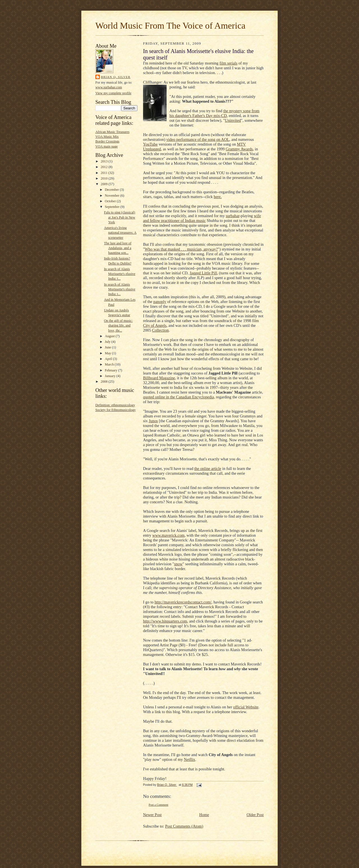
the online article (208, 469)
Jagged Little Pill (203, 273)
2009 (105, 184)
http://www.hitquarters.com (165, 621)
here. (218, 197)
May (109, 353)
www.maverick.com (168, 535)
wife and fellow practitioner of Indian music (202, 218)
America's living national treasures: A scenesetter (120, 233)
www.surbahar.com (109, 87)
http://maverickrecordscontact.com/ (183, 602)
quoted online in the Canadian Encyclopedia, (179, 397)
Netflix (190, 759)
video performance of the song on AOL (198, 139)
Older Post (255, 815)
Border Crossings (107, 141)
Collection (160, 330)
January (111, 376)
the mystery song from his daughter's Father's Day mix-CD (214, 113)
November (113, 196)
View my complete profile (113, 93)
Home (204, 815)
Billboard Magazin (158, 378)
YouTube (150, 144)
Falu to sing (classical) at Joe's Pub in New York (120, 217)
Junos (153, 421)
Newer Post (152, 815)
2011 (104, 173)
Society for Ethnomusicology (116, 410)
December (112, 190)
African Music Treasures (112, 132)
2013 (105, 161)
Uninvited (233, 120)
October (111, 201)
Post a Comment (158, 805)
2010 (105, 178)
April (109, 359)
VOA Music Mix (107, 137)
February (111, 370)
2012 (105, 167)
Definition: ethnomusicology (115, 405)
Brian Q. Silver (116, 77)
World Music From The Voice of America (170, 26)
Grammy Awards (239, 149)
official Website (246, 707)
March (110, 364)
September (113, 207)
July (108, 342)
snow (178, 564)
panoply (160, 302)
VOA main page (107, 146)
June (109, 347)
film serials (229, 63)
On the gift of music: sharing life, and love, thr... (118, 325)
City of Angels (155, 325)
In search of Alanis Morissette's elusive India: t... (120, 274)
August (110, 336)
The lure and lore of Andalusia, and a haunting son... (118, 248)
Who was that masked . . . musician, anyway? (181, 249)
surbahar (233, 216)
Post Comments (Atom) (184, 826)
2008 (105, 382)
